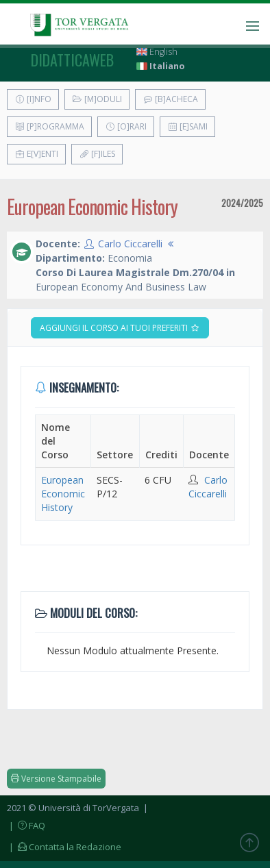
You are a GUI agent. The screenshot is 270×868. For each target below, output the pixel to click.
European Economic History (63, 494)
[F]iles (97, 154)
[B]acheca (170, 99)
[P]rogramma (49, 126)
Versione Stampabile (56, 779)
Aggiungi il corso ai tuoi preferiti (120, 328)
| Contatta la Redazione (64, 847)
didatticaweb (72, 60)
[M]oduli (97, 99)
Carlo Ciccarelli (130, 244)
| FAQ (26, 826)
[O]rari (126, 126)
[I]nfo (33, 99)
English (157, 52)
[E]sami (187, 126)
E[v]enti (36, 154)
